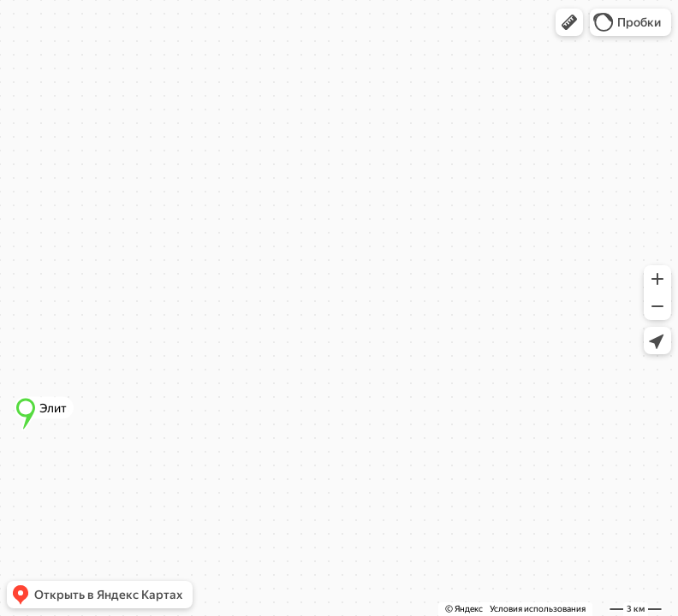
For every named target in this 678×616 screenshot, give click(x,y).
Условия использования (538, 609)
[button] (569, 22)
